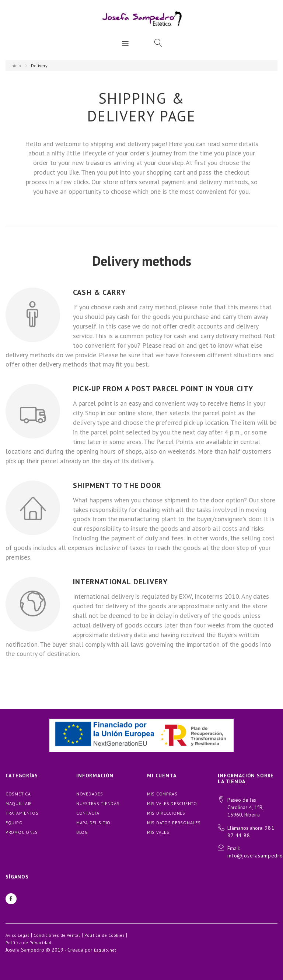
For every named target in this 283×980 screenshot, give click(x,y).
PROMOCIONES (22, 832)
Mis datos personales (174, 823)
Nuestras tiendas (98, 803)
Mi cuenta (162, 776)
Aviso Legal (18, 935)
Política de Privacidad (28, 943)
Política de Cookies (105, 935)
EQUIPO (14, 823)
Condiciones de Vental (57, 935)
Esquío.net (105, 950)
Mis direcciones (166, 813)
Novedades (90, 794)
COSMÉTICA (18, 794)
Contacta (88, 813)
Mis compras (162, 794)
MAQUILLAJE (19, 803)
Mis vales (158, 832)
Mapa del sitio (93, 823)
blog (82, 832)
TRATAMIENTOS (22, 813)
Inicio (16, 66)
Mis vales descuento (172, 803)
